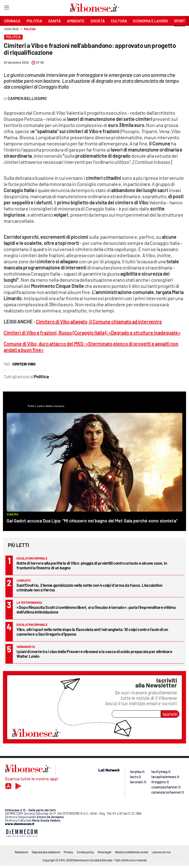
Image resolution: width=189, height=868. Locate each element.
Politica (30, 29)
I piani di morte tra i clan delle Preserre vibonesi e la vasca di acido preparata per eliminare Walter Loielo (94, 654)
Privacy (68, 852)
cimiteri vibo (24, 364)
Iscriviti (170, 714)
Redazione (21, 852)
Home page (12, 29)
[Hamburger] (7, 8)
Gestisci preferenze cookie (132, 852)
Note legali (104, 852)
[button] (180, 32)
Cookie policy (85, 852)
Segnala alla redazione (46, 852)
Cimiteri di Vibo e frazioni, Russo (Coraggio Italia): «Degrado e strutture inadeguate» (92, 333)
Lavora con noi (161, 852)
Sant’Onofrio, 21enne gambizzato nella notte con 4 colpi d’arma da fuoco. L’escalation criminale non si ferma (89, 587)
